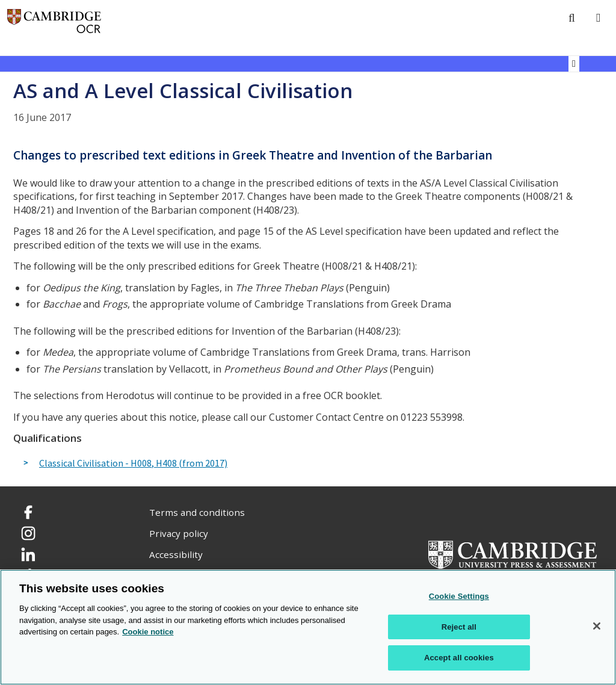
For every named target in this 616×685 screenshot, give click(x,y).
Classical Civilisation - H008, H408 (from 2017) (133, 463)
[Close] (597, 626)
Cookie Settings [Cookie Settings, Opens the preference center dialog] (459, 596)
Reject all (459, 627)
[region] (308, 627)
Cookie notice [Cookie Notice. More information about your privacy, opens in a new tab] (148, 632)
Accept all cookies (459, 658)
